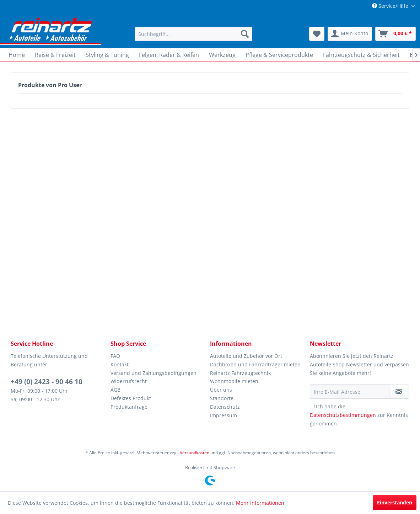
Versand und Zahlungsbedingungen (154, 373)
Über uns (221, 390)
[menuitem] (193, 34)
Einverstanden (395, 502)
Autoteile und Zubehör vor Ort (246, 356)
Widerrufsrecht (129, 381)
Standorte (222, 398)
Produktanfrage (129, 407)
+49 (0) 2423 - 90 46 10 (47, 382)
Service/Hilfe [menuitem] (391, 6)
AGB (115, 390)
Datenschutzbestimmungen (343, 415)
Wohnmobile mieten (234, 381)
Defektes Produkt (131, 398)
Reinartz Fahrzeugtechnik (240, 373)
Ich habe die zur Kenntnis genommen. (359, 415)
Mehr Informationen (260, 503)
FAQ (115, 356)
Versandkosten (195, 453)
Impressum (224, 415)
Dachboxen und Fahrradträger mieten (255, 364)
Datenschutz (225, 407)
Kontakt (120, 364)
